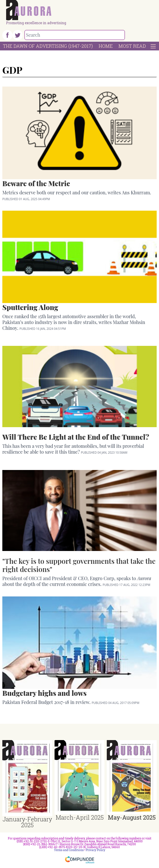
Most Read (132, 46)
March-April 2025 (80, 817)
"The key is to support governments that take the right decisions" (79, 565)
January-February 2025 (27, 822)
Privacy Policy (96, 850)
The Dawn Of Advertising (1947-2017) (48, 46)
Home (106, 46)
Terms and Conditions (69, 850)
